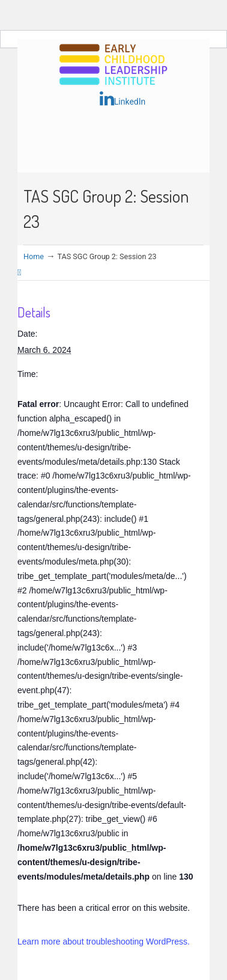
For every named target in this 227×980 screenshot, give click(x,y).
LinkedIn (123, 99)
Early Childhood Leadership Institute (114, 65)
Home (34, 256)
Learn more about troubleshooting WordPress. (104, 942)
